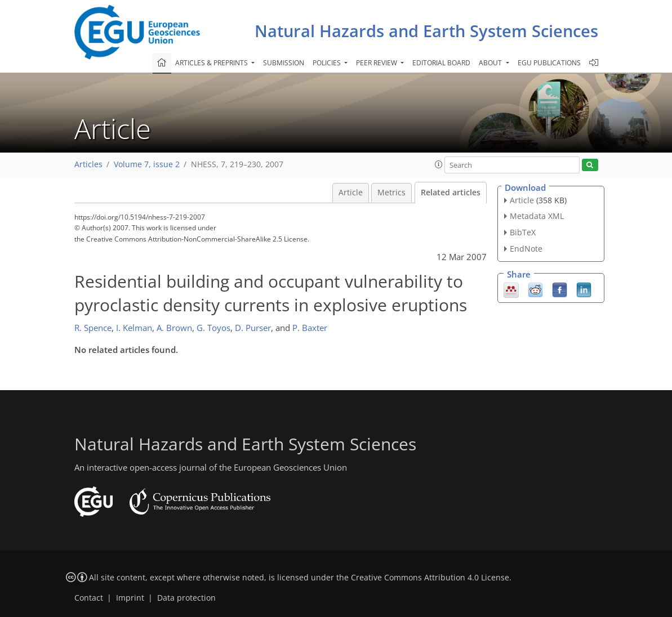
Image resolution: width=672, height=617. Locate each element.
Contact (89, 598)
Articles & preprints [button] (212, 63)
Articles (88, 164)
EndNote (526, 249)
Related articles (451, 193)
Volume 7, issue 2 (147, 164)
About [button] (491, 63)
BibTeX (523, 232)
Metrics (391, 193)
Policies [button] (328, 63)
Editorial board (441, 63)
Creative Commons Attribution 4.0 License (430, 578)
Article (351, 193)
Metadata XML (537, 216)
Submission (284, 63)
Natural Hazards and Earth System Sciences (426, 31)
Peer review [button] (377, 63)
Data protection (186, 598)
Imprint (130, 598)
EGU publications (549, 63)
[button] (439, 164)
